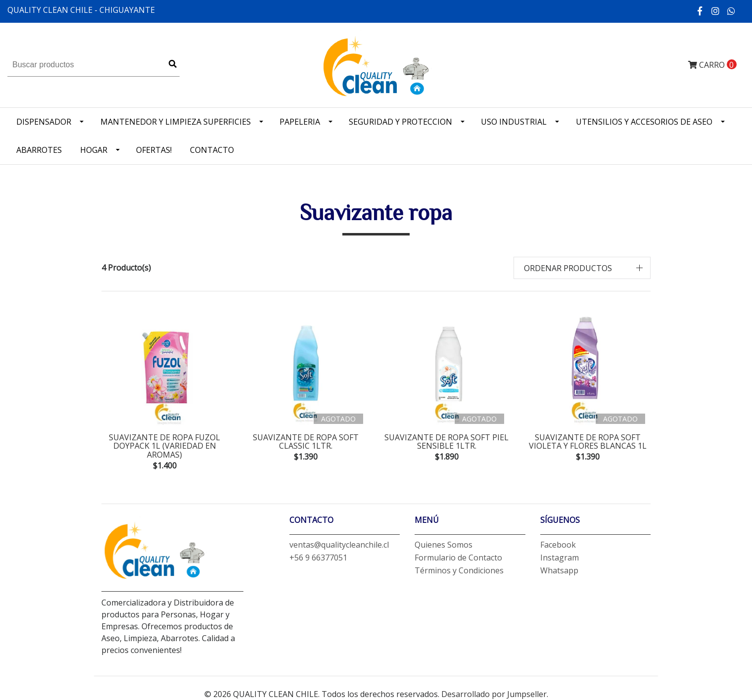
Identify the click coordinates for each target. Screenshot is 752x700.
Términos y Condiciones (459, 570)
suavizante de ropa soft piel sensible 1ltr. (446, 442)
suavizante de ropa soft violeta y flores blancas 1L (588, 442)
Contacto (212, 150)
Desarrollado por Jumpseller (494, 694)
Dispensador (44, 122)
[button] (582, 268)
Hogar (94, 150)
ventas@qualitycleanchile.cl (339, 545)
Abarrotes (39, 150)
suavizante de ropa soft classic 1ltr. (306, 442)
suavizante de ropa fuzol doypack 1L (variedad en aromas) (164, 446)
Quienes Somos (444, 545)
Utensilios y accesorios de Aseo (644, 122)
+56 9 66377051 (318, 558)
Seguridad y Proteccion (400, 122)
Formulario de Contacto (458, 558)
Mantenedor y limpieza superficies (176, 122)
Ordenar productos (568, 268)
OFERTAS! (154, 150)
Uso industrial (514, 122)
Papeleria (300, 122)
